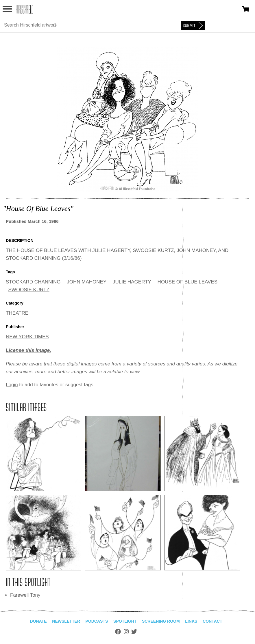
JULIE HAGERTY (132, 282)
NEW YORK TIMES (27, 337)
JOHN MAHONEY (87, 282)
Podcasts (97, 621)
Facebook (118, 632)
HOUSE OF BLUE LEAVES (188, 282)
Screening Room (161, 621)
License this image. (28, 350)
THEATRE (17, 313)
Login (12, 385)
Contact (212, 621)
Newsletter (66, 621)
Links (191, 621)
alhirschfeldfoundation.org (25, 9)
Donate (38, 621)
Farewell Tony (25, 595)
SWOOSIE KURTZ (29, 290)
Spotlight (125, 621)
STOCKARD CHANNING (33, 282)
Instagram (126, 632)
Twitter (134, 632)
